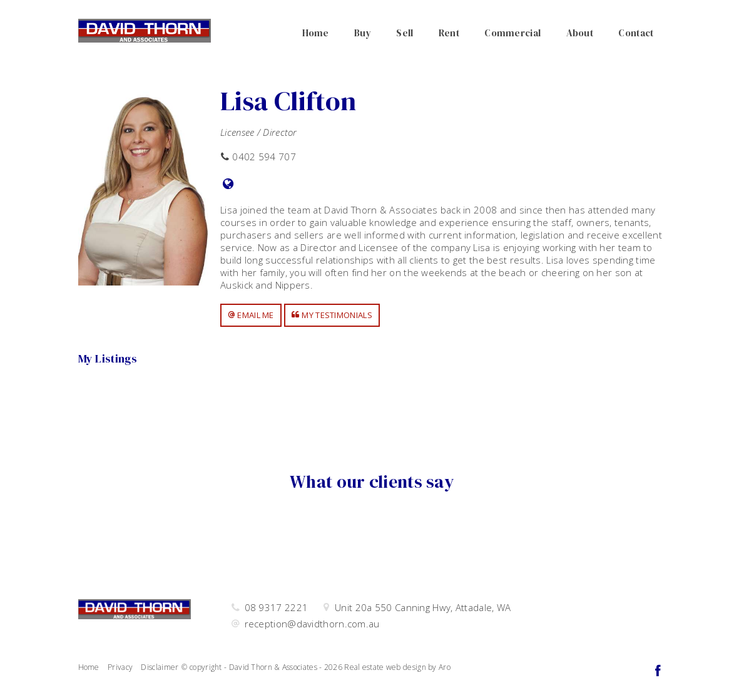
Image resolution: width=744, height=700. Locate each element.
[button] (251, 315)
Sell (405, 33)
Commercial (512, 33)
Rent (449, 33)
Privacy (120, 667)
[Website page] (228, 184)
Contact (636, 33)
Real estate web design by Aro (397, 667)
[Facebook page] (658, 672)
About (580, 33)
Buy (363, 33)
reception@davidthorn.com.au (312, 624)
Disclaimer (160, 667)
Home (316, 33)
